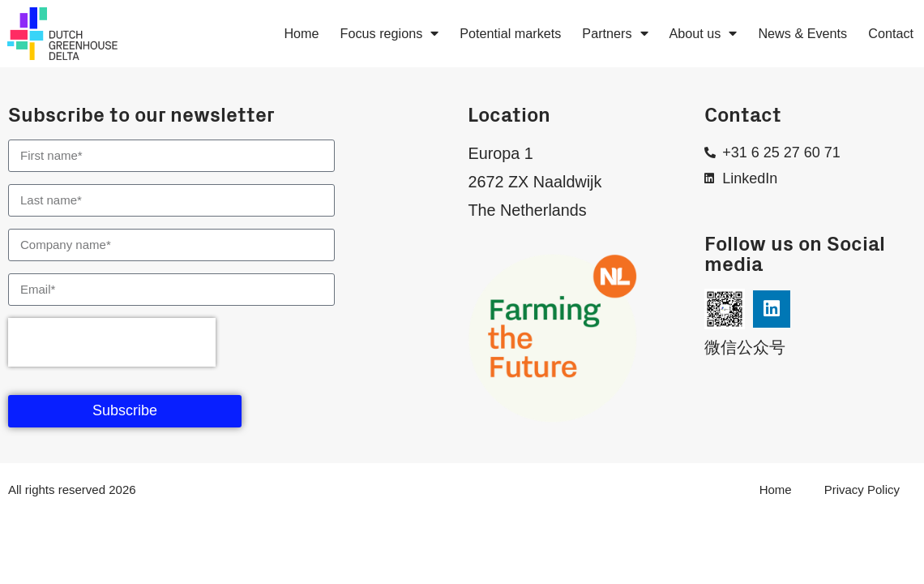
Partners (615, 33)
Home (301, 33)
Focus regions (390, 33)
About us (704, 33)
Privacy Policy (862, 490)
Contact (891, 33)
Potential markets (510, 33)
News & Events (802, 33)
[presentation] (112, 342)
